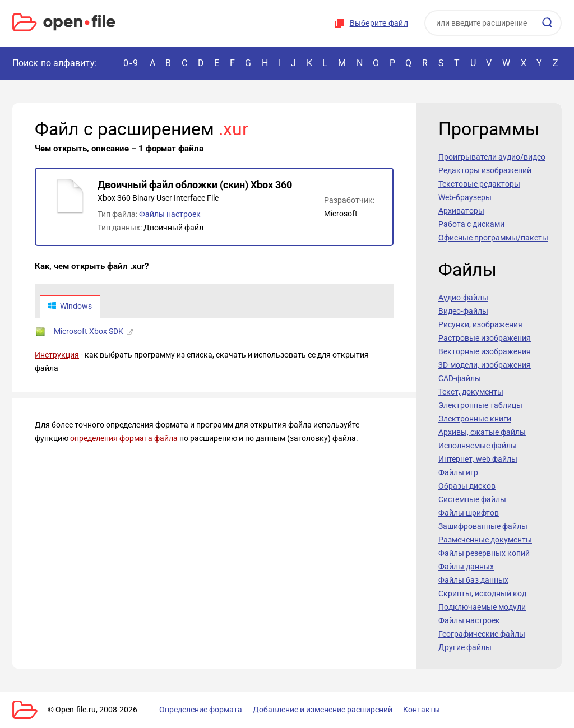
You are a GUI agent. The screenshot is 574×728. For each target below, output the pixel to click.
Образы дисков (467, 486)
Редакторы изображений (485, 170)
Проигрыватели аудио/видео (492, 157)
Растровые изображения (485, 338)
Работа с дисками (471, 224)
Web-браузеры (465, 197)
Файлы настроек (170, 214)
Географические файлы (482, 634)
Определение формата (199, 710)
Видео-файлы (463, 311)
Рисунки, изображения (480, 324)
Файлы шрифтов (469, 513)
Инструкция (57, 355)
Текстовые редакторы (479, 184)
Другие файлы (465, 647)
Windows (70, 307)
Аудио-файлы (463, 298)
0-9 (131, 63)
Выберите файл (379, 23)
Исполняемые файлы (478, 446)
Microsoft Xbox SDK (89, 332)
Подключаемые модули (482, 607)
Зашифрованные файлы (483, 526)
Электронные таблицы (480, 405)
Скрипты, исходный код (482, 593)
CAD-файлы (460, 378)
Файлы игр (458, 472)
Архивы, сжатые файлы (482, 432)
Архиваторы (461, 211)
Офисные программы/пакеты (493, 238)
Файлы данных (466, 567)
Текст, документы (471, 392)
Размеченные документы (485, 540)
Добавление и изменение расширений (320, 710)
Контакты (418, 710)
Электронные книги (475, 419)
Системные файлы (472, 499)
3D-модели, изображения (485, 365)
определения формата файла (124, 439)
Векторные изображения (485, 351)
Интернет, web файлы (478, 459)
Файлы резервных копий (484, 553)
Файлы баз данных (473, 580)
